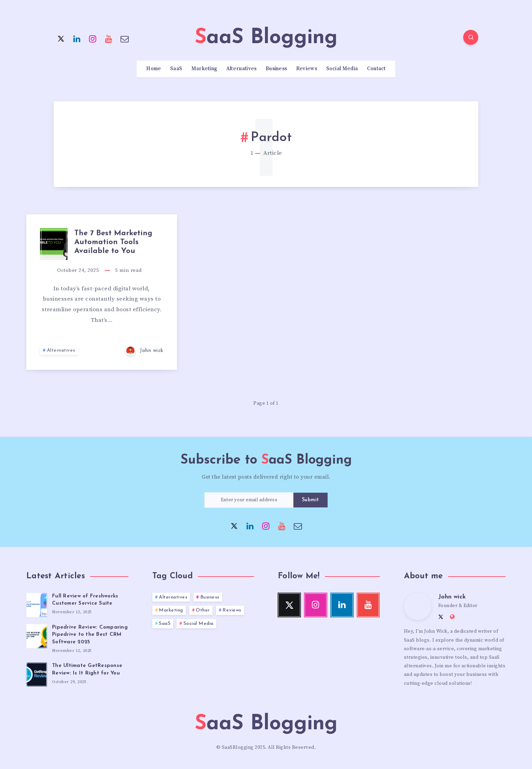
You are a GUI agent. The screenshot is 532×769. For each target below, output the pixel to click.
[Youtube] (109, 38)
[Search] (471, 37)
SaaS (176, 69)
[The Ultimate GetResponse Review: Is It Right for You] (37, 673)
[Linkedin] (77, 38)
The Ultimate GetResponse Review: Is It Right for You (87, 670)
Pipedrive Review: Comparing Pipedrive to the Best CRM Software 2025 (90, 635)
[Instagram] (93, 38)
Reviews (307, 69)
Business (276, 69)
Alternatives (242, 69)
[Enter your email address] (249, 500)
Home (154, 69)
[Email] (125, 38)
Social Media (342, 69)
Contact (376, 69)
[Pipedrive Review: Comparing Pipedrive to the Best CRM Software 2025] (37, 635)
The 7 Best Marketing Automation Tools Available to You (113, 242)
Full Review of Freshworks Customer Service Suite (85, 600)
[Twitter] (61, 38)
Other (203, 610)
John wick (452, 597)
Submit (311, 500)
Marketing (204, 69)
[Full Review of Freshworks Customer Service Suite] (37, 604)
